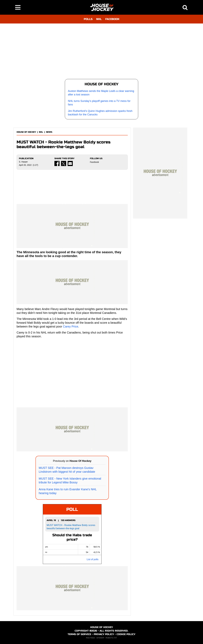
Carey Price (71, 326)
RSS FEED (90, 638)
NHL (99, 19)
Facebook (94, 162)
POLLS (88, 19)
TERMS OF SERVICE (79, 634)
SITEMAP (100, 638)
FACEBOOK (112, 19)
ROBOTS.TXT (111, 638)
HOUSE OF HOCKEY (26, 132)
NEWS (49, 132)
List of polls (93, 559)
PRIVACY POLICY (104, 634)
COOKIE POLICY (126, 634)
